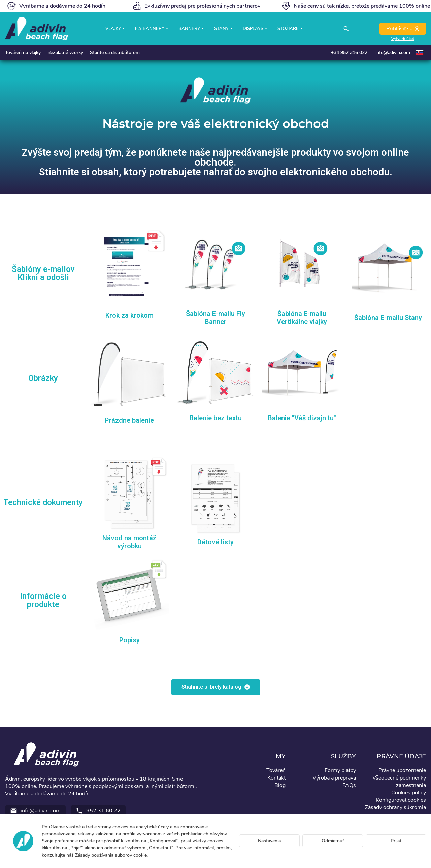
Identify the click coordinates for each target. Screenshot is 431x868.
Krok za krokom (129, 315)
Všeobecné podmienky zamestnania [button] (399, 782)
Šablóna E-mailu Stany (388, 318)
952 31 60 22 (98, 811)
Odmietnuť (333, 841)
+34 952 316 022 (349, 53)
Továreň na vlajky (23, 53)
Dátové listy (215, 542)
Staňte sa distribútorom (115, 53)
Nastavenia (269, 841)
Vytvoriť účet (403, 39)
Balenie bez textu (215, 418)
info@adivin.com (393, 53)
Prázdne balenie (129, 420)
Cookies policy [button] (409, 793)
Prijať (396, 841)
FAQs (349, 785)
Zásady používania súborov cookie (111, 855)
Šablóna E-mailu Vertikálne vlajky (302, 318)
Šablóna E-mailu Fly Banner (215, 318)
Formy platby (340, 770)
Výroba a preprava (334, 778)
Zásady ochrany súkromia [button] (395, 807)
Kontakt (276, 778)
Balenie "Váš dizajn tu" (302, 418)
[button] (216, 687)
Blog (280, 785)
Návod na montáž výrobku (129, 542)
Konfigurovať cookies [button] (401, 800)
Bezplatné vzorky (65, 53)
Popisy (129, 640)
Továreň (276, 770)
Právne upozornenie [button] (402, 770)
